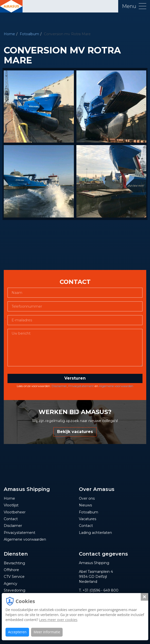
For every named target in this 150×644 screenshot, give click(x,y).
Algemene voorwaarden (116, 386)
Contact (11, 519)
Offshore (11, 570)
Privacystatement (81, 386)
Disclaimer (59, 386)
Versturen (75, 378)
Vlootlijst (11, 505)
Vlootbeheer (15, 512)
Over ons (87, 498)
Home (9, 34)
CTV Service (14, 577)
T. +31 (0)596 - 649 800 (99, 590)
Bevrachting (14, 563)
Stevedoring (15, 590)
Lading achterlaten (95, 533)
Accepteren (17, 632)
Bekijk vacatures (75, 432)
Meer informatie (47, 632)
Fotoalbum (29, 34)
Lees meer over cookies (58, 620)
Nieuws (85, 505)
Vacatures (88, 519)
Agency (11, 584)
